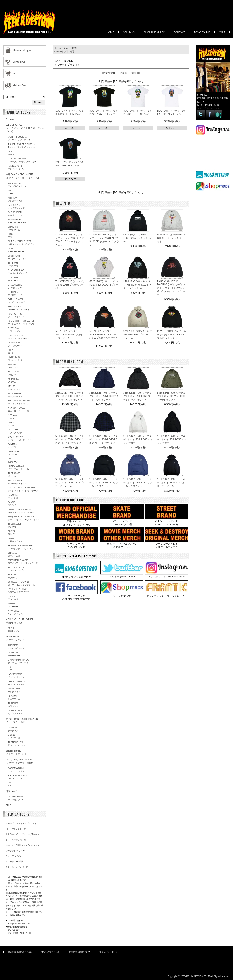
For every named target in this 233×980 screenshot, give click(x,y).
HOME (110, 32)
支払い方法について (51, 952)
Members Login (22, 50)
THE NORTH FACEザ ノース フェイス (17, 744)
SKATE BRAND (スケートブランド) (15, 638)
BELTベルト (11, 784)
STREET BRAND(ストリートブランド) (17, 752)
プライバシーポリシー (109, 952)
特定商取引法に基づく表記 (20, 952)
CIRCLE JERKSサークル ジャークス (17, 257)
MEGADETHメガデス (13, 373)
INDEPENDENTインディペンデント (17, 676)
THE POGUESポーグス (14, 475)
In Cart (17, 73)
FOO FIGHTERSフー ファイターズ (16, 315)
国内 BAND (11, 791)
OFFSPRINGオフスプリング (15, 431)
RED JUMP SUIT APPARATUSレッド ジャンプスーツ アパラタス (24, 518)
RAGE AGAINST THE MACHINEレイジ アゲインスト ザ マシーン (23, 489)
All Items (10, 119)
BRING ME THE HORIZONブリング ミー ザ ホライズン (21, 243)
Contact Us (19, 62)
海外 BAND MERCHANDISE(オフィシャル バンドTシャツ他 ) (22, 176)
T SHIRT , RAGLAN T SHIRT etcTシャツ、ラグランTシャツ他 (22, 146)
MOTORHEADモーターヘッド (15, 395)
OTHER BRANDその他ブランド (15, 712)
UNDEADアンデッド (13, 598)
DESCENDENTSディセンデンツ (15, 286)
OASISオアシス (12, 424)
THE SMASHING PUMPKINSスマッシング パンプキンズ (21, 547)
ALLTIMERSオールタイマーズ (16, 647)
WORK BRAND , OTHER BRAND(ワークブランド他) (22, 721)
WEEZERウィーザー (13, 605)
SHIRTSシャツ (11, 153)
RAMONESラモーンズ (13, 496)
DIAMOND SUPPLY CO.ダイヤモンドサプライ (19, 661)
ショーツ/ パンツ (13, 856)
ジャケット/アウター (15, 851)
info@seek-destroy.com (19, 924)
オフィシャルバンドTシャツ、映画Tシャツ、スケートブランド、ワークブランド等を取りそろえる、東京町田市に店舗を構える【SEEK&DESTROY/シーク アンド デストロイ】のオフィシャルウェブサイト (29, 21)
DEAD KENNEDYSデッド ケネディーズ (17, 272)
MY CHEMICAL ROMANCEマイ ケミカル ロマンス (20, 402)
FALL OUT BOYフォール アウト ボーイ (19, 308)
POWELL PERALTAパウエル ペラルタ (16, 683)
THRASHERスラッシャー (14, 705)
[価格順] (124, 73)
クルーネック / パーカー (17, 840)
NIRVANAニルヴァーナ (14, 417)
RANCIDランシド (12, 504)
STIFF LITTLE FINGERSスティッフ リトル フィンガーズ (23, 562)
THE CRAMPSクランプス (14, 264)
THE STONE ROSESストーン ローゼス (17, 569)
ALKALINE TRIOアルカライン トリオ (17, 185)
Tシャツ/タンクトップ (16, 829)
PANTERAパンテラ (12, 446)
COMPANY (129, 32)
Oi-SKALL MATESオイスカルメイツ (16, 798)
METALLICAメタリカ (13, 380)
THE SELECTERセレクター (15, 525)
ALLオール (11, 192)
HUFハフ (10, 668)
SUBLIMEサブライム (13, 576)
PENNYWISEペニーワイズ (14, 453)
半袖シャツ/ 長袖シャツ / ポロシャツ (23, 845)
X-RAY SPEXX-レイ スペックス (16, 612)
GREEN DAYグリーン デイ (14, 330)
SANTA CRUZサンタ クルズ (14, 690)
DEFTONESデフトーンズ (14, 279)
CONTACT (179, 32)
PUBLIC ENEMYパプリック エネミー (17, 482)
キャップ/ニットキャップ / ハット (21, 823)
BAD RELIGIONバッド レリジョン (16, 214)
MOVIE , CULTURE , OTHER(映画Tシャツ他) (19, 621)
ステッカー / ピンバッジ (17, 867)
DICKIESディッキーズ (14, 736)
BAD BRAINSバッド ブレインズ (16, 207)
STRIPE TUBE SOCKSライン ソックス (17, 777)
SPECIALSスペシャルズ (14, 554)
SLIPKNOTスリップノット (15, 540)
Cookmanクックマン (13, 729)
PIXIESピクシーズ (13, 460)
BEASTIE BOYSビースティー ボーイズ (18, 221)
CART (222, 32)
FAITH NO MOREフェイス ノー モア (17, 301)
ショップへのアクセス (208, 108)
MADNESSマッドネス (13, 366)
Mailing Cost (20, 85)
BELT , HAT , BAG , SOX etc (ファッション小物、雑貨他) (20, 761)
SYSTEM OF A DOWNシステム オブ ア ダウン (19, 591)
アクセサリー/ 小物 (14, 861)
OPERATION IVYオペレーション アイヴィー (20, 438)
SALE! (8, 805)
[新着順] (135, 73)
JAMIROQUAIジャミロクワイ (15, 344)
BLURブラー (11, 235)
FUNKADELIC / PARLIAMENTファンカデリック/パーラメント (23, 322)
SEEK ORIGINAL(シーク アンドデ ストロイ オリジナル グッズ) (25, 128)
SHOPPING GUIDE (154, 32)
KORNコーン (11, 351)
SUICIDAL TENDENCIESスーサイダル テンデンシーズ (21, 583)
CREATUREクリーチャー (14, 654)
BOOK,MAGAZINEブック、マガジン (16, 770)
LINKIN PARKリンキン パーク (15, 359)
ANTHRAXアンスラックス (15, 199)
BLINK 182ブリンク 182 (14, 228)
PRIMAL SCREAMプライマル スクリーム (18, 467)
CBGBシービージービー (16, 250)
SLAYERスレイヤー (13, 533)
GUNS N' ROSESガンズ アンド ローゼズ (19, 337)
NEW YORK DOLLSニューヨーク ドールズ (18, 409)
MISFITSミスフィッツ (14, 388)
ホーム (58, 48)
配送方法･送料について (80, 952)
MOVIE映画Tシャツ (14, 629)
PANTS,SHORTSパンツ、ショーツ (16, 167)
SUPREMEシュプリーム (14, 697)
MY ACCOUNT (202, 32)
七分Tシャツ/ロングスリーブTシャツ (22, 834)
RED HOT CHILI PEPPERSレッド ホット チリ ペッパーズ (22, 511)
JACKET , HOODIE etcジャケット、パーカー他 (19, 138)
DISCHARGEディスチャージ (15, 293)
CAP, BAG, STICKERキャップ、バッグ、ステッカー (22, 160)
